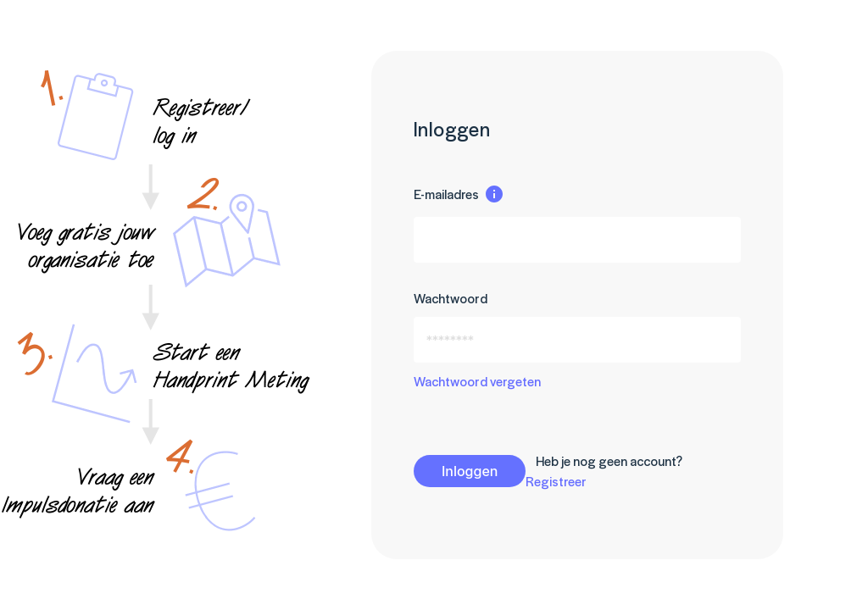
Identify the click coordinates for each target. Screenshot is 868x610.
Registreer (556, 481)
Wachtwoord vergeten (477, 381)
